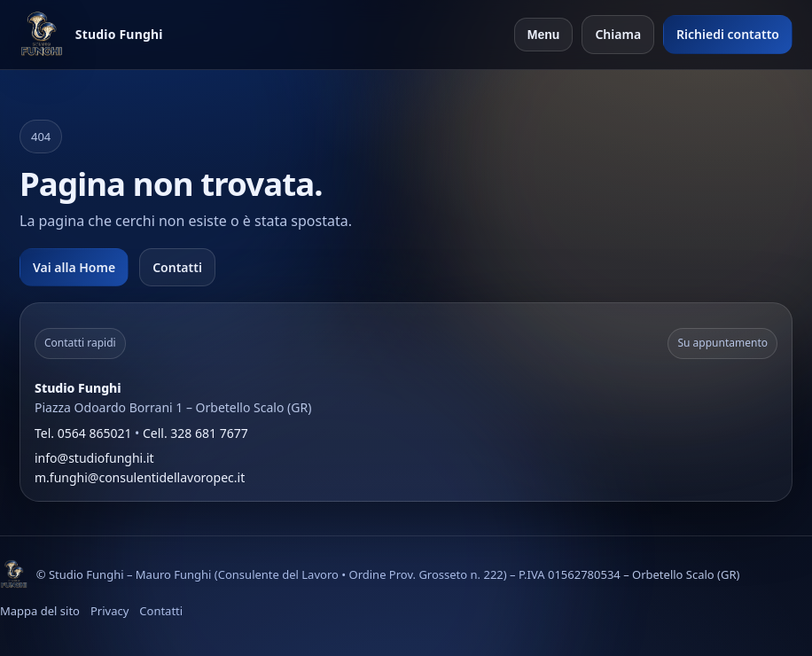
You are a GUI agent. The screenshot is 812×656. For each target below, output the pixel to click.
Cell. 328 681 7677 (195, 433)
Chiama (618, 34)
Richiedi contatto (728, 34)
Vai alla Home (74, 267)
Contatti (177, 267)
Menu (544, 35)
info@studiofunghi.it (94, 458)
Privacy (109, 611)
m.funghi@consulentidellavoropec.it (140, 477)
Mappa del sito (40, 611)
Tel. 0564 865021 (83, 433)
